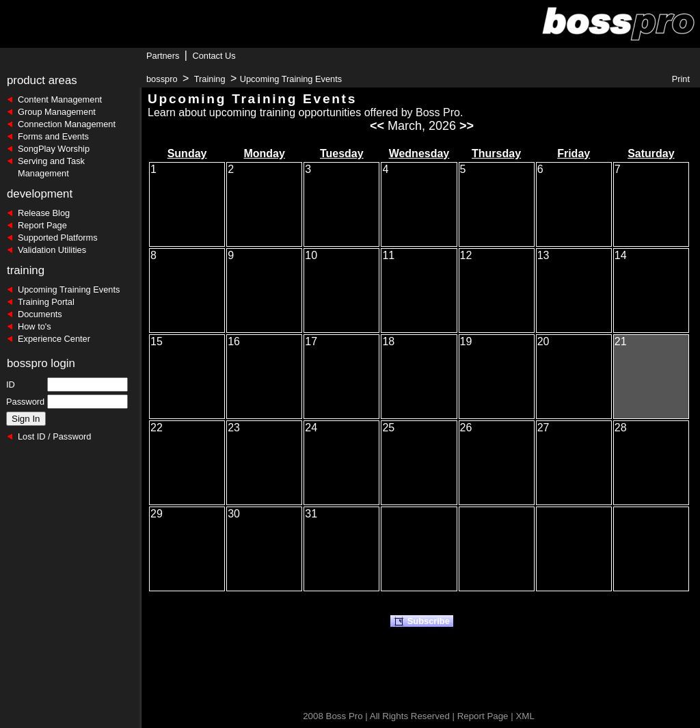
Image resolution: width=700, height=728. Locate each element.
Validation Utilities (52, 250)
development (40, 194)
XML (525, 716)
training (26, 270)
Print (681, 79)
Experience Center (54, 339)
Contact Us (214, 56)
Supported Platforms (58, 238)
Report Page (42, 225)
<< (377, 126)
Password (25, 402)
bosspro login (41, 363)
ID (11, 385)
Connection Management (67, 124)
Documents (40, 314)
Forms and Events (53, 136)
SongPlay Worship (54, 149)
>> (467, 126)
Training (210, 79)
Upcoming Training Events (69, 289)
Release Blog (44, 213)
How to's (35, 326)
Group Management (57, 112)
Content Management (60, 99)
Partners (163, 56)
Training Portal (46, 302)
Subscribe (422, 621)
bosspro (162, 79)
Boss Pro (345, 716)
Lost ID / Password (54, 436)
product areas (42, 80)
